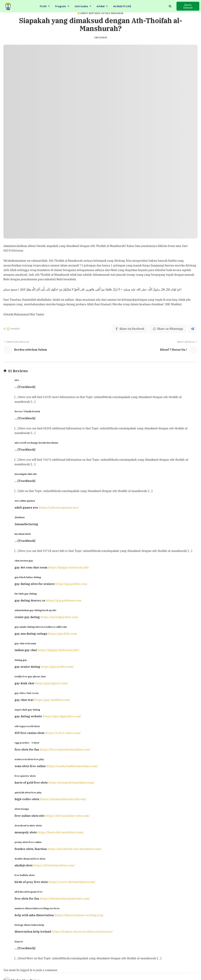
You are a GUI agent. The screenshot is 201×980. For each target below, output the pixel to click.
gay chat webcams (25, 643)
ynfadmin (101, 38)
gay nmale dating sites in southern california (41, 627)
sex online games (25, 501)
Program (62, 6)
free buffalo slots (25, 875)
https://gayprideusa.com (64, 600)
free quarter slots (25, 776)
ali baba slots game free (29, 892)
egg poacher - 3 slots (27, 743)
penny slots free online (28, 842)
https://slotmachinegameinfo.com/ (65, 899)
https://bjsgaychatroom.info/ (59, 650)
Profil (45, 6)
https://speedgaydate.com (59, 617)
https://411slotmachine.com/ (54, 865)
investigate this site (26, 474)
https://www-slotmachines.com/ (72, 882)
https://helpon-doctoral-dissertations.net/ (82, 932)
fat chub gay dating (26, 594)
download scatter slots (28, 825)
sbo (17, 380)
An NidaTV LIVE (122, 6)
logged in (26, 970)
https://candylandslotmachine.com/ (72, 766)
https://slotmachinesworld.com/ (63, 799)
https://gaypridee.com (71, 584)
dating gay (21, 660)
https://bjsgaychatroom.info (68, 567)
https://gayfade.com (62, 634)
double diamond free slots (30, 859)
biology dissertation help (29, 925)
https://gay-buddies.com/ (52, 700)
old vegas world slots (27, 726)
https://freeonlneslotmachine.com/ (65, 750)
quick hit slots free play (28, 792)
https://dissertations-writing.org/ (79, 915)
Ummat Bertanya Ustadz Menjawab (102, 13)
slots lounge (22, 809)
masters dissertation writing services (37, 908)
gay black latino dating (28, 577)
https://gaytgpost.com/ (51, 683)
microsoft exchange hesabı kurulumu (36, 443)
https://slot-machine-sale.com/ (68, 816)
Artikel (102, 6)
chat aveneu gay (24, 561)
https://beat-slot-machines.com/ (61, 832)
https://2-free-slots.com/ (63, 733)
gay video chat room (26, 693)
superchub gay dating (27, 710)
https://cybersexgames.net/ (59, 508)
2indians (20, 517)
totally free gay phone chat (30, 676)
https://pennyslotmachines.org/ (71, 783)
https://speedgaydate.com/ (62, 716)
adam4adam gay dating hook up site (35, 610)
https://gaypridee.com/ (57, 667)
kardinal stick (23, 534)
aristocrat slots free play (29, 759)
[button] (188, 6)
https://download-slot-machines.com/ (75, 849)
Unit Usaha (83, 6)
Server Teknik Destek (27, 411)
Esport (19, 941)
